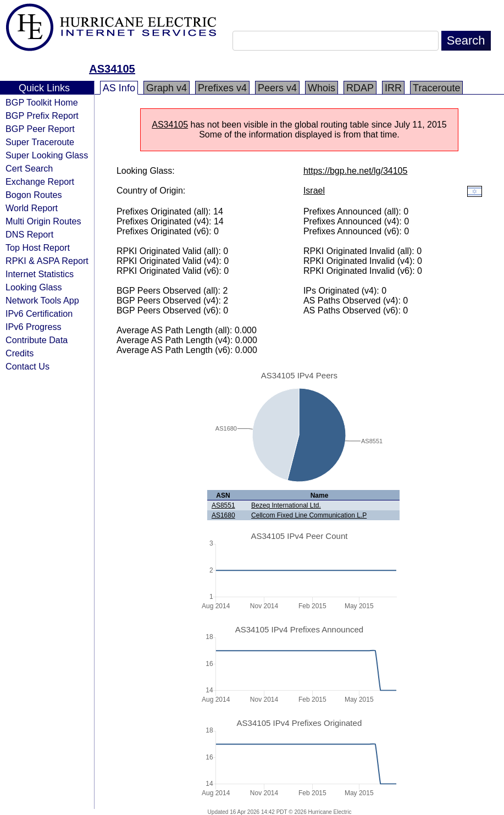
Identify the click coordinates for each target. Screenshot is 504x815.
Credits (20, 353)
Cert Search (29, 168)
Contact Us (27, 366)
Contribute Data (37, 340)
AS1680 (223, 515)
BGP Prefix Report (42, 115)
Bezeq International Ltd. (286, 505)
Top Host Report (38, 247)
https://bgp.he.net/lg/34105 (355, 171)
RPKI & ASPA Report (47, 261)
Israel (314, 191)
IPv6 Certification (39, 313)
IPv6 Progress (34, 327)
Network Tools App (42, 300)
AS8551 (223, 505)
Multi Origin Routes (43, 221)
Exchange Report (40, 181)
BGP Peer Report (40, 129)
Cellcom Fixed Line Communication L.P (309, 515)
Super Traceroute (40, 142)
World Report (32, 208)
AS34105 (112, 69)
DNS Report (29, 234)
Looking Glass (34, 287)
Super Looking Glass (47, 155)
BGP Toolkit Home (42, 102)
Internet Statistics (40, 274)
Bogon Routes (34, 195)
